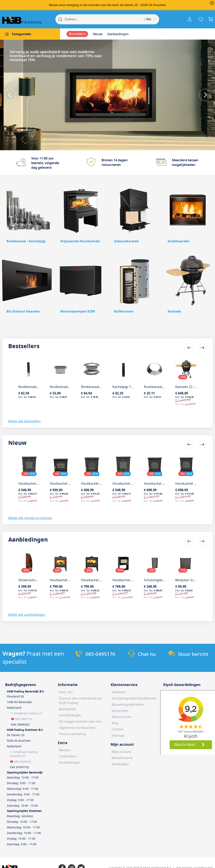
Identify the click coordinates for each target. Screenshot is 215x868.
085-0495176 (24, 719)
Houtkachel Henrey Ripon (132, 484)
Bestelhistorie (122, 758)
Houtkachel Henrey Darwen (71, 484)
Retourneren (121, 717)
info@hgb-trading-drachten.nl (24, 754)
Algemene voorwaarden (77, 728)
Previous (10, 95)
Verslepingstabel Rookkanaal (134, 698)
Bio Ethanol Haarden (23, 312)
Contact (118, 729)
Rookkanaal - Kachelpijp (26, 241)
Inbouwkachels (126, 241)
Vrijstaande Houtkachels (80, 241)
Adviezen (118, 692)
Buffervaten (124, 312)
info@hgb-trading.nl (28, 713)
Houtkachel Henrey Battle (195, 484)
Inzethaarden (179, 241)
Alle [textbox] (148, 19)
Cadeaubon (68, 756)
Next (205, 95)
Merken (65, 750)
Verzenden (120, 711)
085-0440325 (23, 762)
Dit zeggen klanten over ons (80, 722)
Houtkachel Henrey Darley (164, 484)
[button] (190, 19)
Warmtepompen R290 (78, 312)
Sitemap (118, 736)
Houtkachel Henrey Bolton (38, 484)
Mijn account (122, 752)
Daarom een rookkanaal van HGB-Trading (80, 701)
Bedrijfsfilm (68, 709)
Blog (115, 723)
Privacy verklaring (72, 734)
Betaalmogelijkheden (128, 705)
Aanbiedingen (69, 763)
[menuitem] (30, 34)
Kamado (174, 312)
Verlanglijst (120, 764)
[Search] (60, 19)
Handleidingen (70, 715)
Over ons (66, 692)
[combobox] (152, 19)
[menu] (107, 34)
